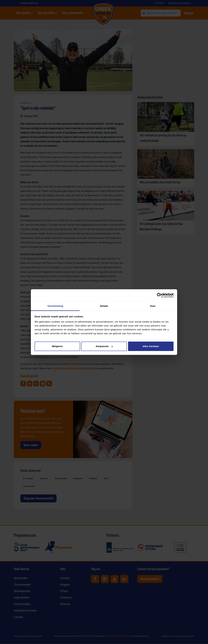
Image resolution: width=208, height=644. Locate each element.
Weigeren (57, 346)
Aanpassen (104, 346)
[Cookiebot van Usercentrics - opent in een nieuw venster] (159, 295)
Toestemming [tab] (55, 306)
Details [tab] (104, 306)
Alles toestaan (151, 346)
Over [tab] (153, 306)
